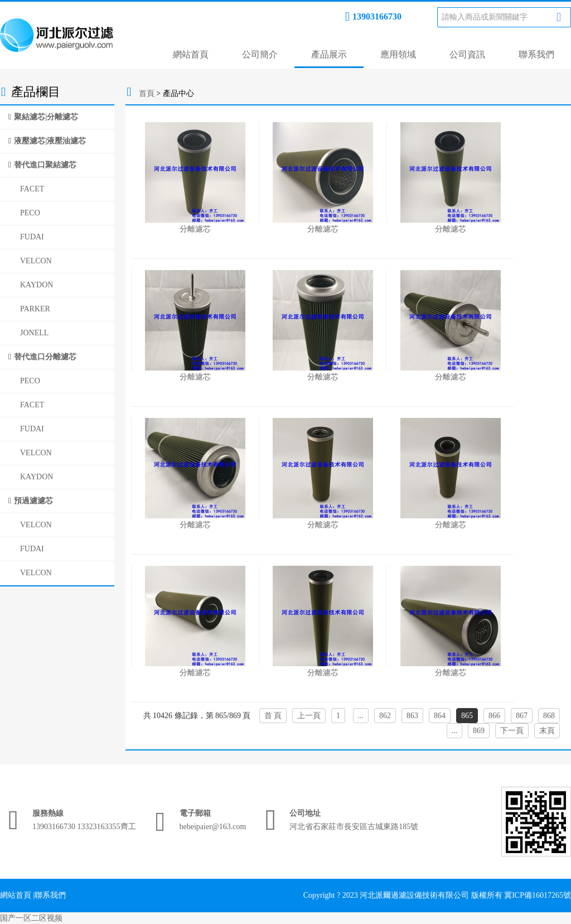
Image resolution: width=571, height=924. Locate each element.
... (361, 716)
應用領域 (398, 54)
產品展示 (329, 54)
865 (467, 716)
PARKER (35, 309)
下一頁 (512, 731)
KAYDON (37, 285)
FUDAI (32, 237)
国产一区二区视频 (31, 918)
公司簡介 (260, 54)
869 (479, 731)
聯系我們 (536, 54)
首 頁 (273, 716)
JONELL (34, 333)
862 (385, 716)
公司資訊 (467, 54)
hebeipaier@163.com (213, 827)
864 (440, 716)
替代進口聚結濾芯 (45, 165)
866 (494, 716)
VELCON (36, 261)
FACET (32, 189)
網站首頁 (191, 54)
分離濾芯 (195, 229)
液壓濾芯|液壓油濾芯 (50, 141)
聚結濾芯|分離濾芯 (46, 117)
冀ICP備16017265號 (538, 895)
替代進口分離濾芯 (45, 357)
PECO (30, 213)
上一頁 (309, 716)
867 (522, 716)
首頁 (147, 93)
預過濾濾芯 (33, 501)
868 (549, 716)
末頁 (547, 731)
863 (412, 716)
